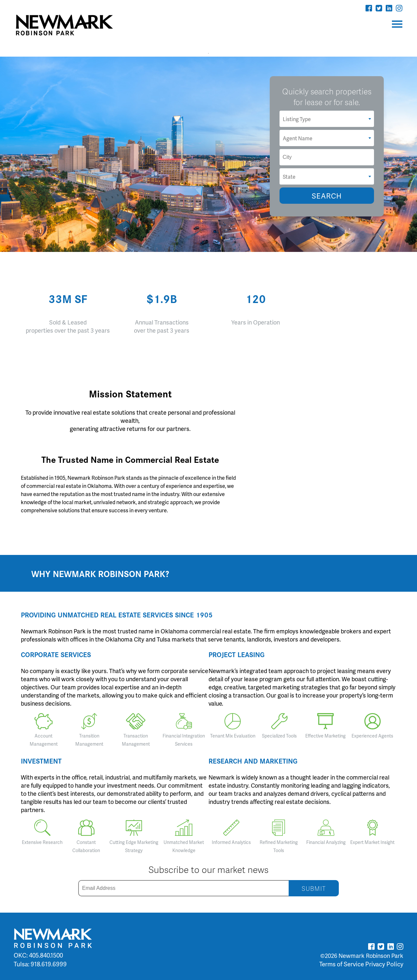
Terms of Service (342, 964)
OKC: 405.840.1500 (38, 955)
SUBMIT (314, 888)
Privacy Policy (384, 964)
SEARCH (327, 196)
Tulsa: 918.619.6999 (40, 964)
